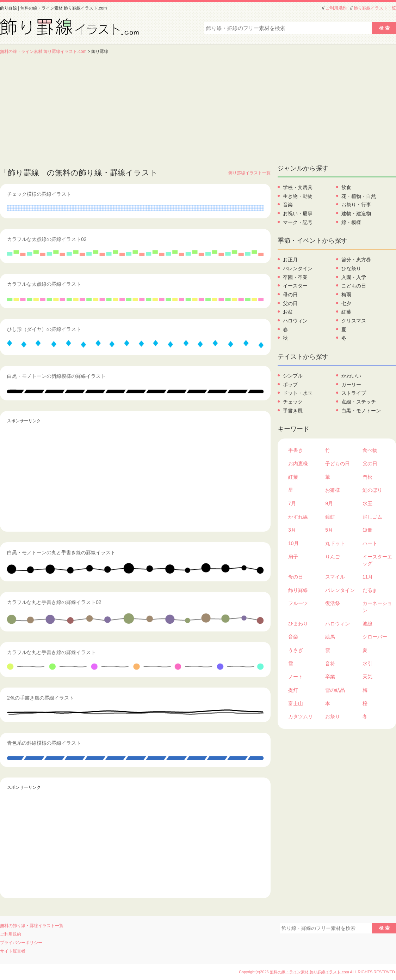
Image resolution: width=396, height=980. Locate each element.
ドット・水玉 (298, 393)
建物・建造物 (356, 213)
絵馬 (330, 637)
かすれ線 (298, 517)
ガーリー (351, 385)
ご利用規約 (336, 8)
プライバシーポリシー (21, 943)
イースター (295, 286)
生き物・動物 (298, 196)
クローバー (375, 637)
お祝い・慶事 (298, 213)
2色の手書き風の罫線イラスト (41, 698)
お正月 (290, 260)
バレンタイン (298, 268)
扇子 (293, 557)
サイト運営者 (13, 951)
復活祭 (333, 603)
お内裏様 (298, 464)
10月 (293, 543)
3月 (292, 530)
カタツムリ (301, 716)
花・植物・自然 (359, 196)
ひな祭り (351, 268)
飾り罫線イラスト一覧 (375, 8)
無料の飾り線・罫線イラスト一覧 (32, 926)
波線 (367, 624)
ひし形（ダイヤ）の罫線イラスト (44, 329)
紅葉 (346, 312)
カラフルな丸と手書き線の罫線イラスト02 (54, 602)
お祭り (333, 716)
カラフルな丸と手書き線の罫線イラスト (51, 652)
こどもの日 (354, 286)
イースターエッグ (377, 560)
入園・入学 (354, 277)
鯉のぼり (372, 490)
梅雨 (346, 295)
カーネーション (377, 607)
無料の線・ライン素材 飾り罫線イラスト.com (43, 52)
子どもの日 (338, 464)
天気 (367, 677)
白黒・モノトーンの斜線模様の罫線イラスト (56, 376)
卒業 (330, 677)
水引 (367, 664)
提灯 (293, 690)
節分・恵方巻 (356, 260)
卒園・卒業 (295, 277)
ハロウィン (295, 321)
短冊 (367, 530)
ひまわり (298, 624)
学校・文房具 (298, 187)
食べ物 (370, 450)
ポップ (290, 385)
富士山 (296, 703)
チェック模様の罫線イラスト (39, 194)
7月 (292, 503)
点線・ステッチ (359, 402)
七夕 (346, 303)
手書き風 (293, 411)
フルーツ (298, 603)
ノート (296, 677)
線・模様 (351, 222)
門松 (367, 477)
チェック (293, 402)
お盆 (288, 312)
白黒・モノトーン (361, 411)
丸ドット (335, 543)
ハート (370, 543)
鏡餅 (330, 517)
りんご (333, 557)
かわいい (351, 376)
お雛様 (333, 490)
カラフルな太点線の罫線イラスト (44, 284)
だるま (370, 590)
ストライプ (354, 393)
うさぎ (296, 650)
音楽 (288, 205)
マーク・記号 (298, 222)
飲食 (346, 187)
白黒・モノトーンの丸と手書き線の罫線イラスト (61, 552)
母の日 (290, 295)
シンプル (293, 376)
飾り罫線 (298, 590)
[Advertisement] (198, 108)
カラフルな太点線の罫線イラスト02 (47, 239)
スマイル (335, 577)
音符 (330, 664)
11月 (368, 577)
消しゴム (372, 517)
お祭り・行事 (356, 205)
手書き (296, 450)
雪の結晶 (335, 690)
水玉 (367, 503)
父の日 (290, 303)
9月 (329, 503)
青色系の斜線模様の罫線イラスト (44, 743)
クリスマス (354, 321)
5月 (329, 530)
